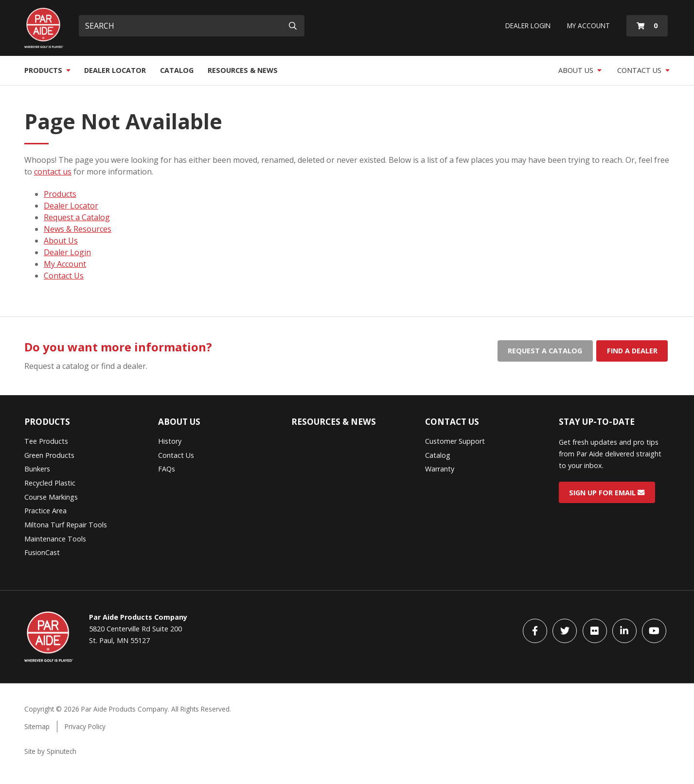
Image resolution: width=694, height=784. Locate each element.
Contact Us (643, 70)
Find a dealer (632, 351)
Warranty (440, 469)
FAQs (167, 469)
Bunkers (37, 469)
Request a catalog (545, 351)
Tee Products (46, 441)
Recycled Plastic (50, 483)
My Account (588, 26)
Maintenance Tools (55, 539)
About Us (580, 70)
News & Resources (78, 229)
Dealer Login (528, 26)
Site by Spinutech (50, 751)
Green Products (49, 455)
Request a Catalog (77, 217)
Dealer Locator (115, 70)
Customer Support (455, 441)
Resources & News (243, 70)
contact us (53, 172)
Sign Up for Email (607, 492)
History (170, 441)
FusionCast (42, 552)
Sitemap (37, 726)
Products (47, 70)
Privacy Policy (85, 726)
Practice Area (45, 511)
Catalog (177, 70)
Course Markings (51, 497)
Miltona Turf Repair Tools (66, 525)
